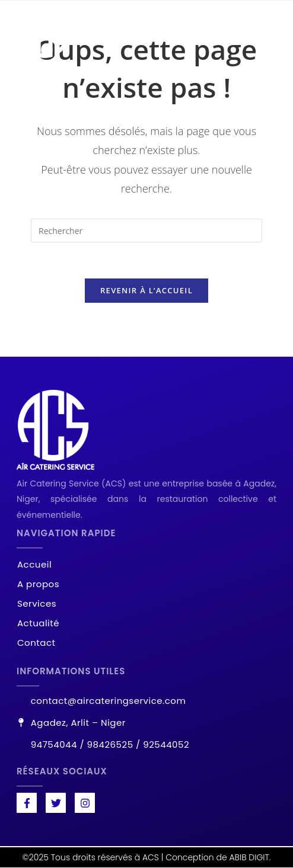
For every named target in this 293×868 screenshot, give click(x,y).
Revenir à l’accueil (146, 290)
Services (37, 604)
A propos (38, 584)
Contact (36, 643)
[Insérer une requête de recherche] (146, 230)
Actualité (38, 624)
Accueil (34, 565)
